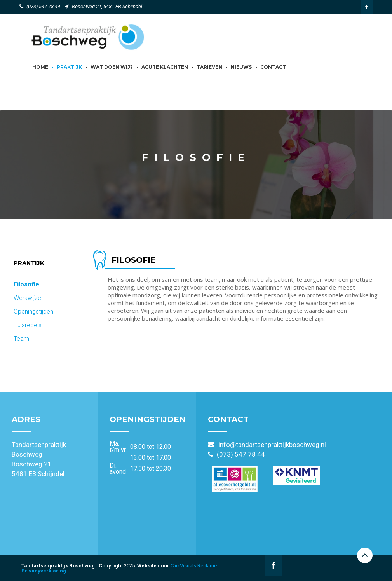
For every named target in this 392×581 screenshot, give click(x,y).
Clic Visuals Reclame (194, 566)
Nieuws (241, 67)
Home (40, 67)
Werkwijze (27, 298)
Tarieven (209, 67)
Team (21, 339)
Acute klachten (165, 67)
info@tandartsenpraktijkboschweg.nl (272, 445)
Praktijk (69, 67)
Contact (273, 67)
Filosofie (26, 284)
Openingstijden (33, 311)
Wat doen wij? (112, 67)
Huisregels (28, 325)
